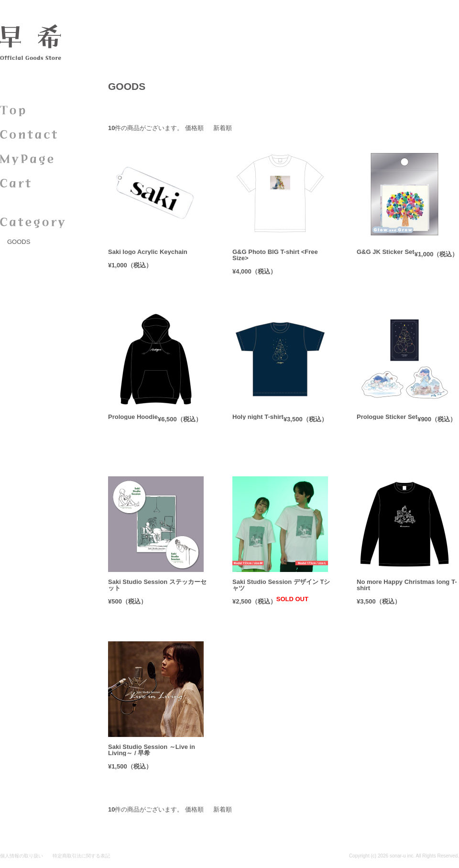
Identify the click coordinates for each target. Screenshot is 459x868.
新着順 (223, 128)
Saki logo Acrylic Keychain (148, 252)
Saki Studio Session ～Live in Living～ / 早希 (152, 750)
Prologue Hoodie (133, 417)
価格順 (194, 128)
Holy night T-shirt (258, 417)
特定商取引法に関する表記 (81, 856)
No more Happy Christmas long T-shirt (407, 585)
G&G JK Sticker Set (386, 252)
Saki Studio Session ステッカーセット (157, 585)
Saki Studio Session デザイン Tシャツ (281, 585)
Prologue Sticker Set (387, 417)
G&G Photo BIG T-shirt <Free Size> (275, 255)
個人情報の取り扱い (22, 856)
